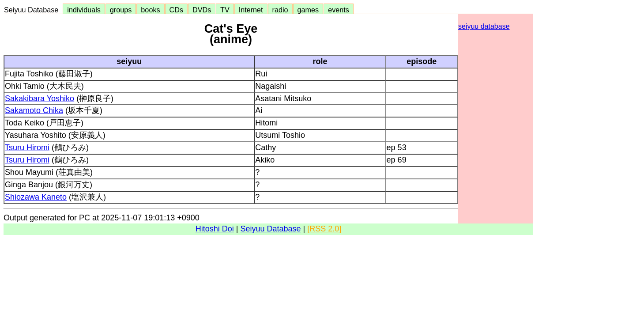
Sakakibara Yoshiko (40, 98)
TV (225, 10)
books (150, 10)
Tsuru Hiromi (27, 148)
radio (280, 10)
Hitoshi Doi (215, 229)
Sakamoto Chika (34, 110)
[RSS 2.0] (324, 229)
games (308, 10)
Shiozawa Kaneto (36, 197)
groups (121, 10)
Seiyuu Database (33, 10)
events (339, 10)
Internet (251, 10)
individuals (84, 10)
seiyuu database (484, 26)
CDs (176, 10)
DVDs (202, 10)
